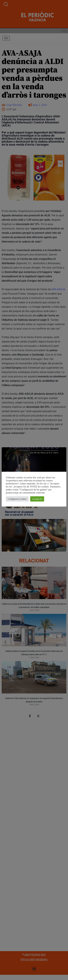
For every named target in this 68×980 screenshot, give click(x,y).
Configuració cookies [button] (17, 499)
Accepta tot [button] (37, 499)
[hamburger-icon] (6, 38)
